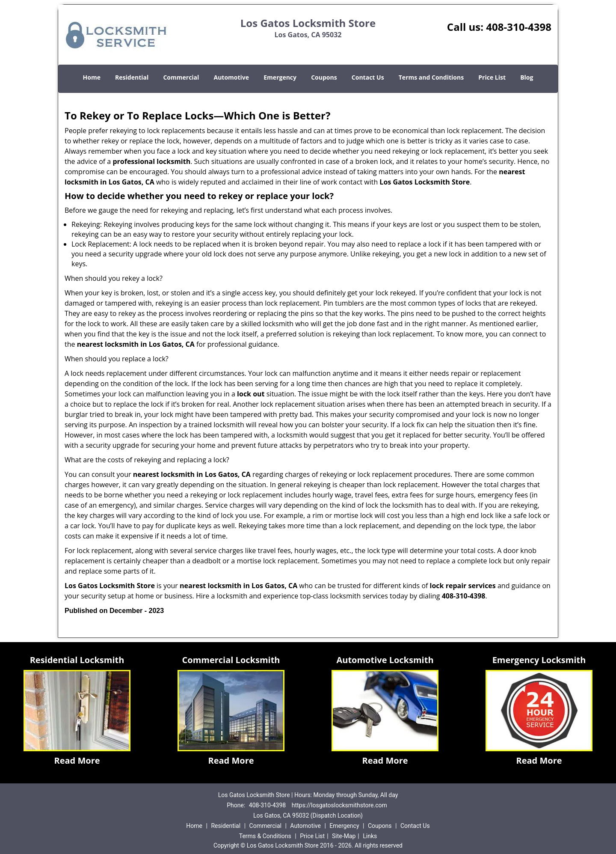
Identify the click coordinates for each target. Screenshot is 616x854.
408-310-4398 (519, 27)
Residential (132, 77)
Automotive (232, 77)
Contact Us (368, 77)
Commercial (181, 77)
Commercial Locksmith (231, 660)
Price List (492, 77)
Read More (77, 760)
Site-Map (344, 836)
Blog (527, 77)
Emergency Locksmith (539, 660)
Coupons (324, 77)
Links (370, 836)
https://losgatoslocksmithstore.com (339, 805)
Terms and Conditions (431, 77)
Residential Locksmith (77, 660)
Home (92, 77)
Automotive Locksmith (385, 660)
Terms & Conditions (265, 836)
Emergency (280, 77)
